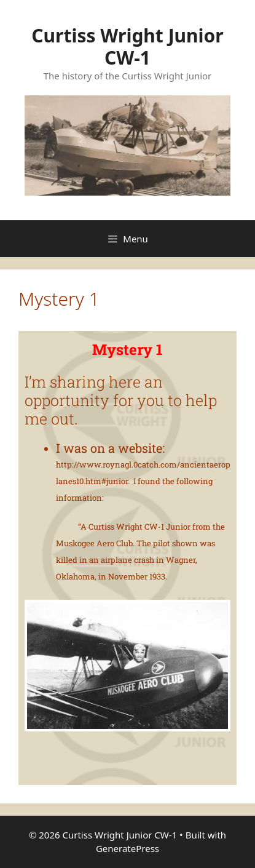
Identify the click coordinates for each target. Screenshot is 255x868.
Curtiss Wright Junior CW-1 (127, 46)
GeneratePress (127, 848)
